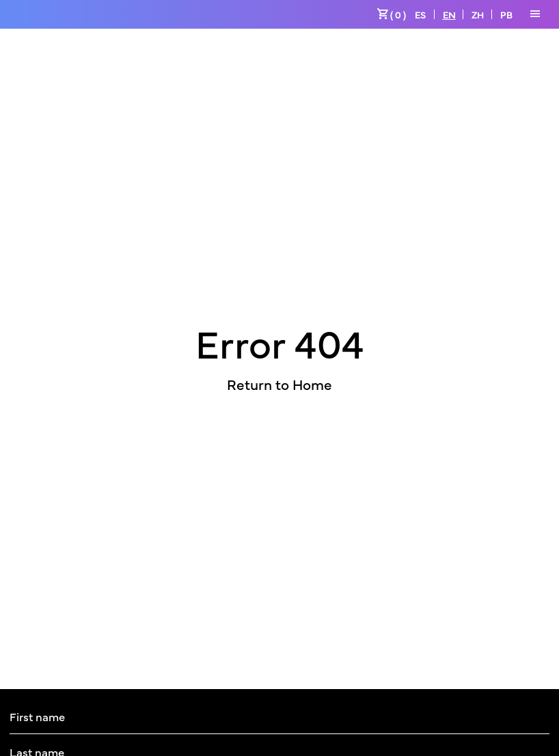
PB (506, 14)
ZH (478, 14)
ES (420, 14)
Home (312, 384)
